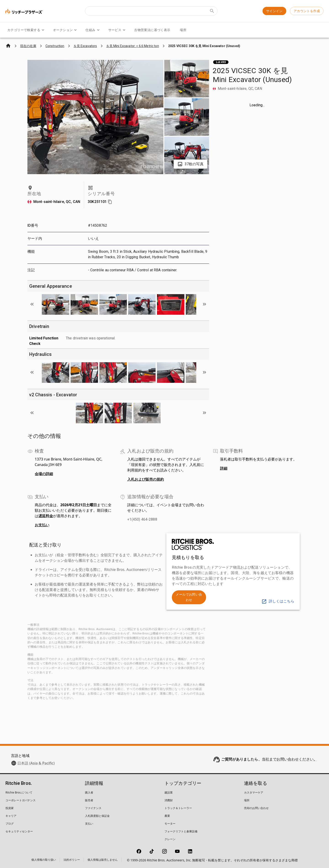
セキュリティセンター (19, 831)
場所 (183, 30)
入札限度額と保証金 (97, 816)
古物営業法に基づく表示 (152, 30)
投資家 (10, 808)
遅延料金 (46, 516)
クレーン (170, 839)
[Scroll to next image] (204, 304)
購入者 (89, 792)
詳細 (224, 468)
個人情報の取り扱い (44, 860)
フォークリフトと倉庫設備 (181, 831)
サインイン (274, 11)
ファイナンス (93, 808)
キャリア (11, 816)
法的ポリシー (72, 860)
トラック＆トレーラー (178, 808)
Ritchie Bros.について (19, 792)
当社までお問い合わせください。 (289, 759)
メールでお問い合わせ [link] (189, 597)
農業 (167, 816)
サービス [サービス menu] (118, 30)
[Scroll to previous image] (32, 304)
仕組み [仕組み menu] (93, 30)
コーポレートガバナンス (21, 800)
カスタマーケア (254, 792)
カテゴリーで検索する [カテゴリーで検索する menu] (27, 30)
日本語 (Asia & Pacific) (36, 763)
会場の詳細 (44, 474)
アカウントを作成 (307, 11)
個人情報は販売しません (103, 860)
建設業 (169, 792)
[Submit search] (212, 11)
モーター (170, 824)
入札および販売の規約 (146, 479)
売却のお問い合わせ (256, 808)
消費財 (169, 800)
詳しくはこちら (278, 601)
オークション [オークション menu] (66, 30)
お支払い (42, 525)
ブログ (10, 824)
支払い (89, 824)
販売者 (89, 800)
